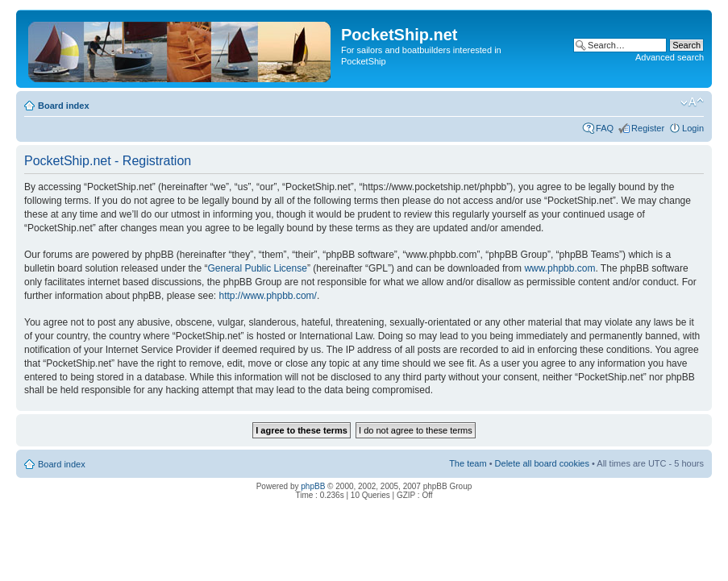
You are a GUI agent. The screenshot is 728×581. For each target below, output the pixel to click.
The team (468, 463)
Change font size (692, 102)
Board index (64, 106)
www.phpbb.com (560, 268)
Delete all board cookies (542, 463)
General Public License (257, 268)
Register (648, 128)
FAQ (605, 128)
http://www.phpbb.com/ (267, 296)
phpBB (313, 486)
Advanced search (670, 57)
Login (693, 128)
